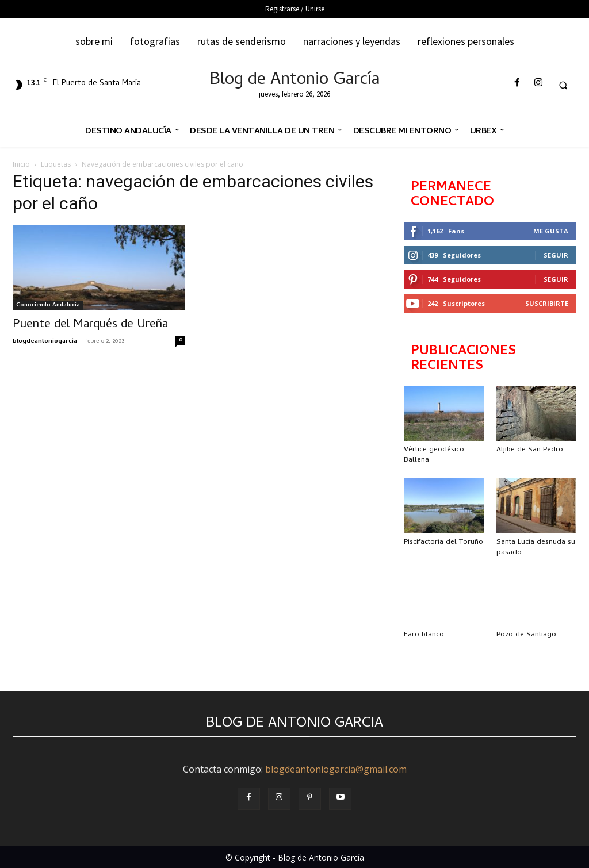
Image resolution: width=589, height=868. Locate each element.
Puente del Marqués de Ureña (90, 325)
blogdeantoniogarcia (45, 341)
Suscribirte (547, 303)
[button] (563, 85)
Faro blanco (424, 635)
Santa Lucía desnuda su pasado (536, 548)
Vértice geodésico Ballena (434, 455)
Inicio (21, 164)
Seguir (556, 255)
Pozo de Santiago (526, 635)
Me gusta (551, 231)
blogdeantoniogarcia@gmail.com (336, 769)
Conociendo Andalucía (48, 305)
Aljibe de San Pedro (530, 450)
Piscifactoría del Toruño (443, 542)
